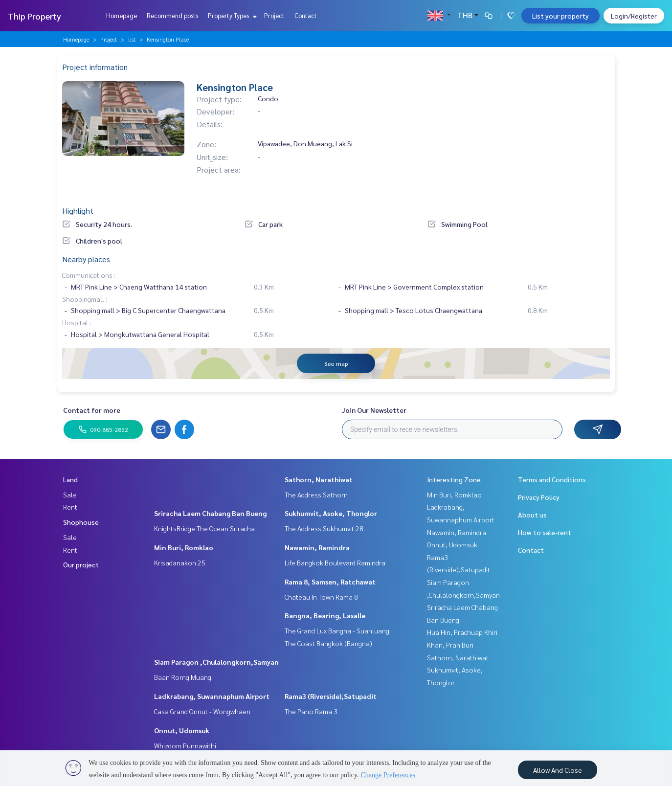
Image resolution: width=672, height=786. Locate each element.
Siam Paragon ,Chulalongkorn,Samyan (216, 662)
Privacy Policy (539, 497)
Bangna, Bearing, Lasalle (325, 615)
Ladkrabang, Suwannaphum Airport (212, 696)
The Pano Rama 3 (311, 711)
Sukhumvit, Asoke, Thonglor (331, 513)
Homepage (122, 15)
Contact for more (92, 410)
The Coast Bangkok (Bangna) (328, 643)
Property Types (231, 15)
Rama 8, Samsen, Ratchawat (330, 582)
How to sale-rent (545, 532)
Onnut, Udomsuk (182, 730)
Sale (70, 494)
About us (532, 515)
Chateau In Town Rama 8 (321, 597)
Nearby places (86, 259)
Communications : (89, 275)
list (132, 39)
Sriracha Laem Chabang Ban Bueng (210, 513)
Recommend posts (172, 15)
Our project (81, 564)
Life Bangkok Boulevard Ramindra (335, 562)
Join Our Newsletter (374, 410)
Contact (306, 15)
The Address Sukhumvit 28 (324, 528)
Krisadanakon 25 (180, 562)
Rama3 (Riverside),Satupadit (331, 696)
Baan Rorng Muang (183, 677)
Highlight (78, 211)
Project (274, 15)
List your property (560, 16)
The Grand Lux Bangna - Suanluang (337, 630)
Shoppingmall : (85, 299)
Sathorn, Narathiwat (319, 479)
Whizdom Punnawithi (185, 745)
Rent (70, 507)
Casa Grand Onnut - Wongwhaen (202, 711)
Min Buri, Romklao (184, 547)
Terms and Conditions (552, 479)
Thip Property (34, 16)
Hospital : (77, 322)
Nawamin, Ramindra (317, 547)
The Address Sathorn (316, 494)
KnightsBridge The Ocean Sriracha (204, 528)
